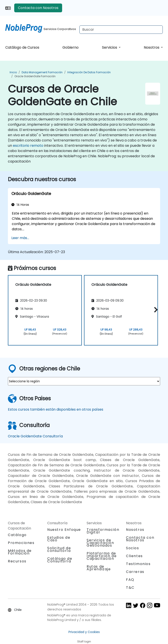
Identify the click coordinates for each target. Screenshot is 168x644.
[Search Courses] (121, 30)
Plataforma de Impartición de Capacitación (102, 556)
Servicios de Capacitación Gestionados (100, 543)
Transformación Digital (103, 531)
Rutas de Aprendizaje (99, 568)
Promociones (21, 543)
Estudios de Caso (59, 539)
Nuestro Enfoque (64, 530)
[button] (155, 310)
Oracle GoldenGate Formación (35, 76)
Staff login (84, 641)
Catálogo (17, 535)
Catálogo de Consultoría (60, 560)
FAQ (130, 580)
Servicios (110, 47)
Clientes (134, 556)
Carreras (135, 572)
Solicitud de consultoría (59, 549)
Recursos (17, 561)
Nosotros (152, 47)
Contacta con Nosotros (38, 8)
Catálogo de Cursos (22, 47)
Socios (133, 548)
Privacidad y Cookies (84, 632)
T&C (130, 588)
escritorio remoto (28, 146)
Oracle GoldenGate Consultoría (35, 436)
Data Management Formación (42, 72)
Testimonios (138, 564)
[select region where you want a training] (84, 381)
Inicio (13, 72)
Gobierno (70, 47)
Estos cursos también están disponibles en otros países (56, 409)
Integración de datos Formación (89, 72)
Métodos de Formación (20, 552)
